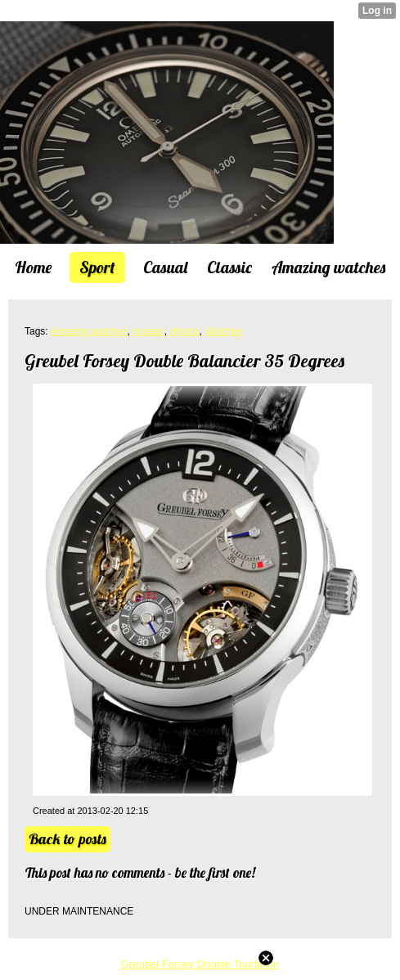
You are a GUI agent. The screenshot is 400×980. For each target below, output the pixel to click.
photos (184, 331)
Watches (223, 331)
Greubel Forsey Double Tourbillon (200, 964)
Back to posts (67, 839)
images (148, 331)
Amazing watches (88, 331)
